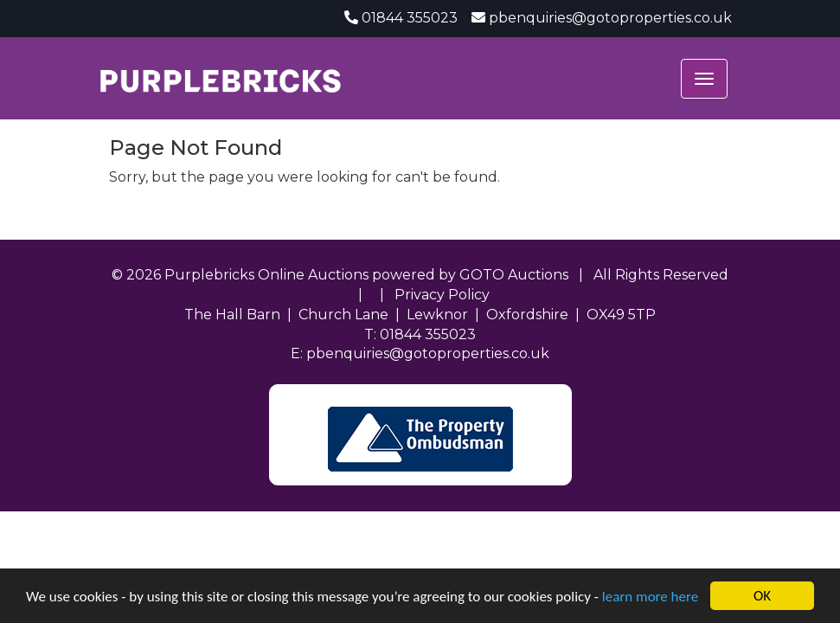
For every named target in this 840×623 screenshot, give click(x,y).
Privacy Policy (442, 295)
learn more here (650, 597)
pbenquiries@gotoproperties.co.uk (610, 18)
